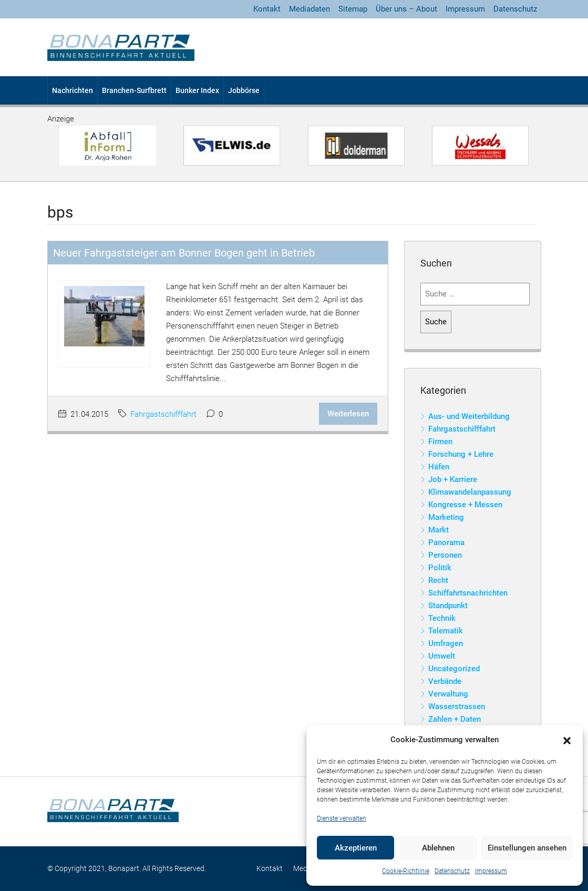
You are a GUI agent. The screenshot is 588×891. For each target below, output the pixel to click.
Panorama (446, 542)
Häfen (439, 467)
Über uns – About (406, 9)
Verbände (445, 681)
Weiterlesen (348, 414)
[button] (567, 740)
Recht (438, 580)
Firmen (440, 442)
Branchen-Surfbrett (134, 90)
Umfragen (446, 643)
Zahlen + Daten (455, 719)
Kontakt (267, 9)
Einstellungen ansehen (527, 848)
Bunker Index (197, 90)
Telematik (446, 631)
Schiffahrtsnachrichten (468, 593)
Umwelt (442, 656)
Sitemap (353, 9)
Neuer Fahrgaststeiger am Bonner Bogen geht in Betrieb (184, 253)
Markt (439, 530)
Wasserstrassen (457, 706)
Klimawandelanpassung (470, 492)
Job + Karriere (453, 479)
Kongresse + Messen (465, 505)
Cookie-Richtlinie (406, 871)
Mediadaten (310, 9)
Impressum (491, 871)
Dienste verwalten (342, 818)
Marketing (446, 517)
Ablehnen (438, 848)
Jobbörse (244, 90)
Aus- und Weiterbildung (469, 416)
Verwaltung (448, 694)
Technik (442, 618)
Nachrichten (73, 90)
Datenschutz (452, 871)
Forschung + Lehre (461, 454)
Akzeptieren (356, 848)
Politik (440, 568)
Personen (445, 555)
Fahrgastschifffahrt (163, 414)
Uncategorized (454, 669)
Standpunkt (448, 606)
